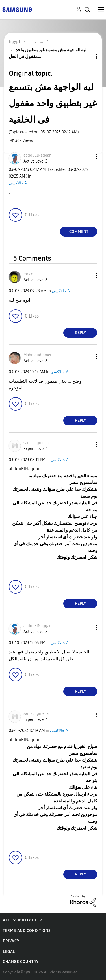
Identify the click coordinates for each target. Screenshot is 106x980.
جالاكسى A (18, 183)
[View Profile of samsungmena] (36, 443)
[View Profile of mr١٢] (28, 274)
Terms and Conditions (27, 931)
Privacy (11, 941)
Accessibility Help (22, 920)
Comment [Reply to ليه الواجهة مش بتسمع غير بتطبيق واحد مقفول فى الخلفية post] (79, 232)
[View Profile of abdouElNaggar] (37, 155)
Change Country (21, 962)
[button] (87, 157)
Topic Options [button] (87, 56)
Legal (9, 952)
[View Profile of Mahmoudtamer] (37, 355)
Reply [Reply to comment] (80, 333)
